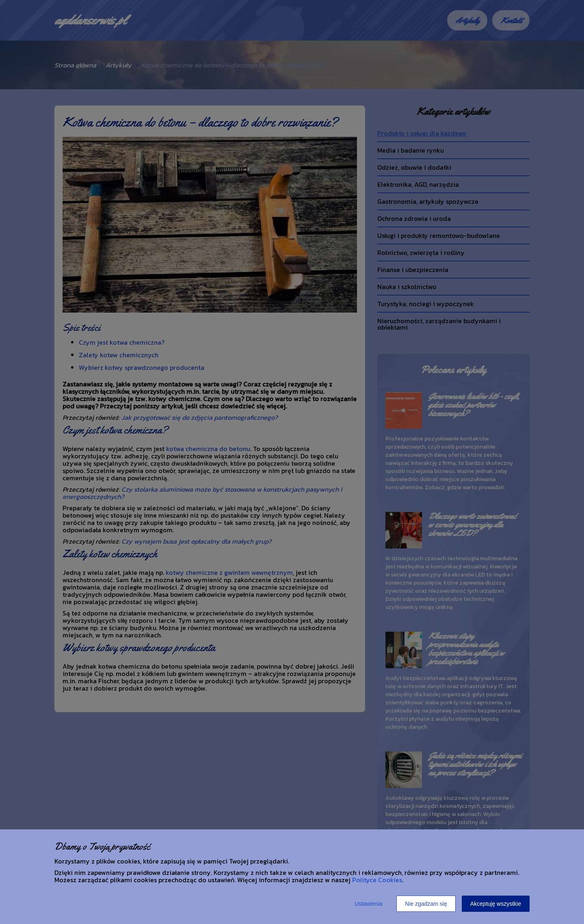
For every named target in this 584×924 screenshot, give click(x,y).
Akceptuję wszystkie (496, 904)
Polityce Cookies (377, 880)
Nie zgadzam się (426, 904)
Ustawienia (368, 904)
